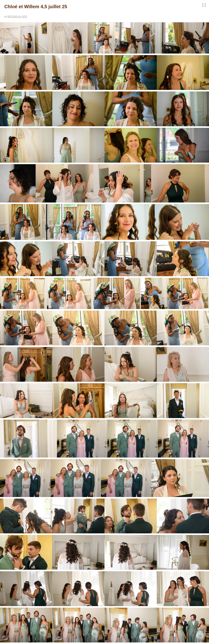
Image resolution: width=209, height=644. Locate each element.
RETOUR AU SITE (17, 17)
